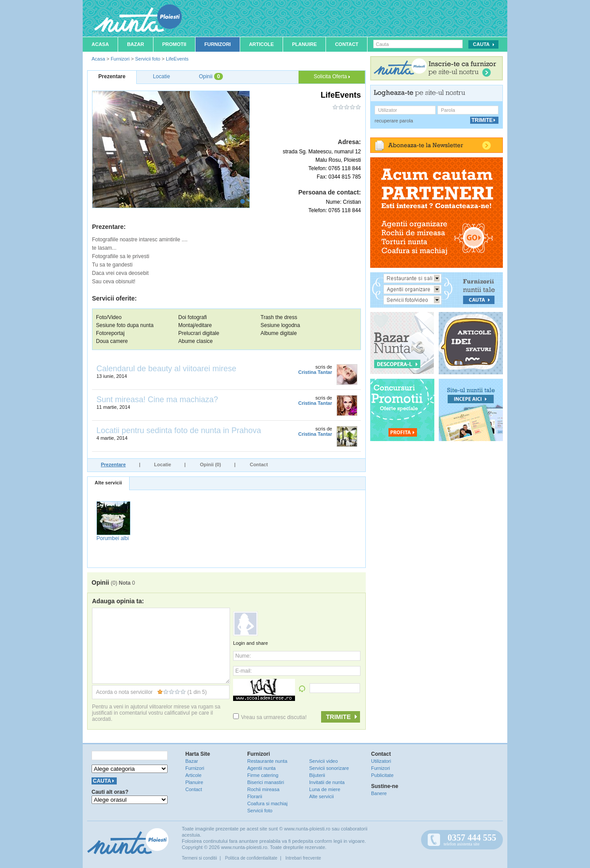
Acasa (100, 44)
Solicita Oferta (332, 76)
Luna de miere (325, 789)
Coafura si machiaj (267, 803)
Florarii (255, 796)
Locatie (163, 464)
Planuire (304, 44)
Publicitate (382, 775)
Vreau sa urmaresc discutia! (270, 717)
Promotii (174, 44)
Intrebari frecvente (303, 858)
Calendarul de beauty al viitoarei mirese (166, 369)
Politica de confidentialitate (251, 858)
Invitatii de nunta (327, 782)
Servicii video (324, 761)
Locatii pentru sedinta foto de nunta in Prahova (179, 430)
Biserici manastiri (266, 782)
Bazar (136, 44)
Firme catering (263, 775)
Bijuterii (317, 775)
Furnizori (218, 44)
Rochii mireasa (263, 789)
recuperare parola (394, 121)
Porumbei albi (113, 538)
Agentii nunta (261, 768)
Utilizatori (381, 761)
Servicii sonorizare (329, 768)
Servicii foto (147, 59)
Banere (379, 793)
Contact (347, 44)
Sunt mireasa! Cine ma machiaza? (157, 400)
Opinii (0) (211, 464)
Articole (261, 44)
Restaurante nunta (267, 761)
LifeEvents (177, 59)
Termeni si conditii (199, 858)
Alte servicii (108, 483)
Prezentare (113, 464)
